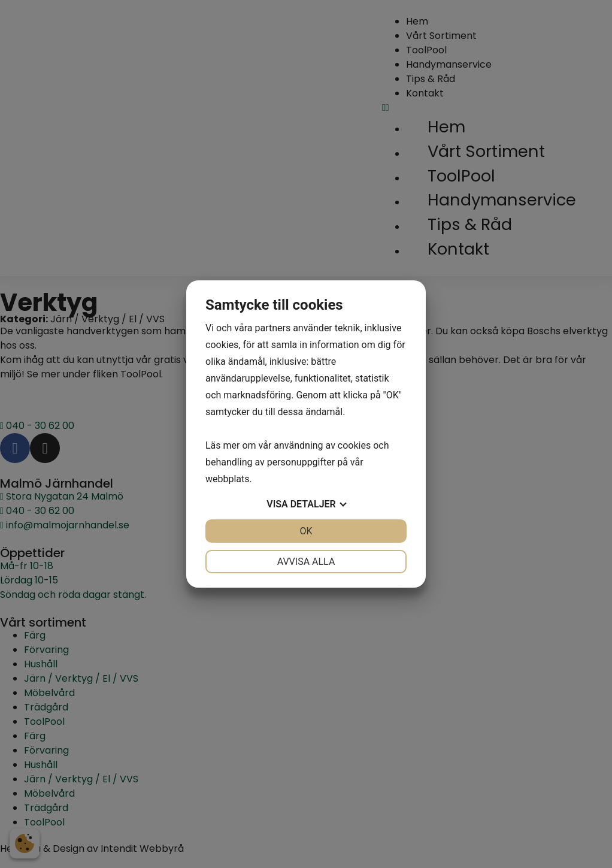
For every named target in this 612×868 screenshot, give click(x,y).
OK (306, 531)
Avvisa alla (306, 562)
